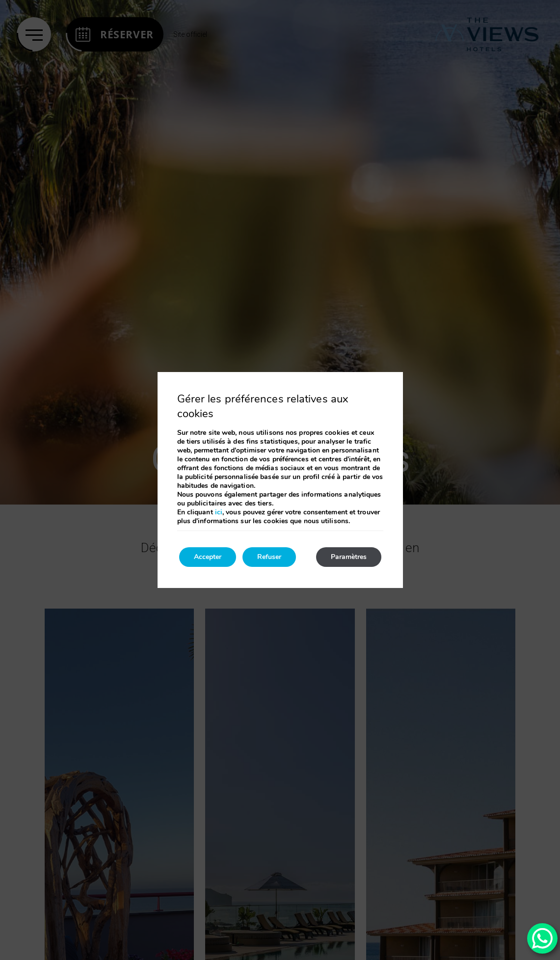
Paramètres (349, 557)
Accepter (208, 557)
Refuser (269, 557)
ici (219, 512)
